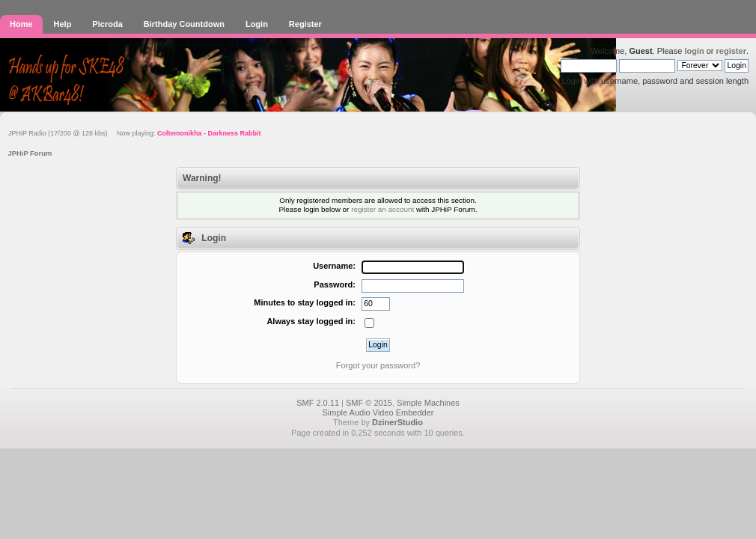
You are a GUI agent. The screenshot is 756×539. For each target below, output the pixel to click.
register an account (382, 209)
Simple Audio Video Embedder (378, 412)
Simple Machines (428, 403)
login (694, 51)
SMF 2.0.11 (318, 403)
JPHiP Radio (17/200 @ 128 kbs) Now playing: (135, 133)
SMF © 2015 (369, 403)
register (731, 51)
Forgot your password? (378, 365)
